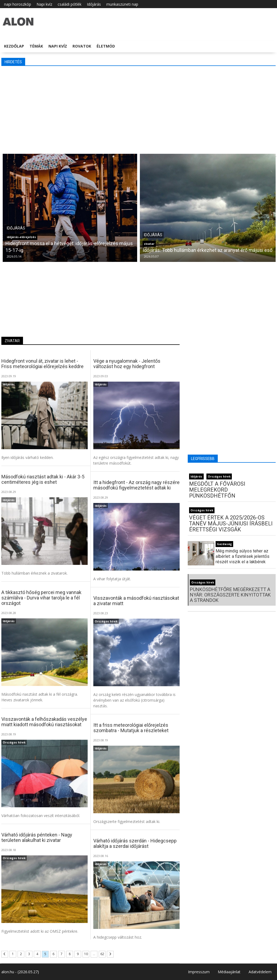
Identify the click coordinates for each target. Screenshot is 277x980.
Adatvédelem (260, 972)
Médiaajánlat (229, 972)
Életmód (106, 46)
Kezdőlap (14, 46)
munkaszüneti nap (122, 4)
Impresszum (199, 972)
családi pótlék (70, 4)
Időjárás (94, 4)
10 (86, 954)
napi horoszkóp (18, 4)
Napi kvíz (44, 4)
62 (102, 954)
